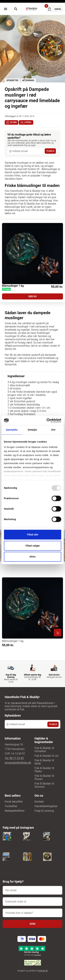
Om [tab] (53, 430)
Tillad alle (32, 534)
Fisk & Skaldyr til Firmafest (44, 750)
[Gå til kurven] (55, 9)
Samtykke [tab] (12, 430)
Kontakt (39, 802)
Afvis (32, 557)
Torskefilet (11, 806)
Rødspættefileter (15, 811)
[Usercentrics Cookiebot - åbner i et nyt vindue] (47, 420)
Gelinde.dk (43, 971)
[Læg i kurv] (58, 633)
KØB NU (33, 296)
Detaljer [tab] (33, 430)
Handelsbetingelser (46, 806)
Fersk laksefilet (14, 802)
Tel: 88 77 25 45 (14, 758)
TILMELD (50, 151)
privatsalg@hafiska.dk (18, 763)
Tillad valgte (32, 546)
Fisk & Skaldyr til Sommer (44, 785)
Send (32, 924)
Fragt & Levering (44, 811)
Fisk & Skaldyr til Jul (47, 756)
